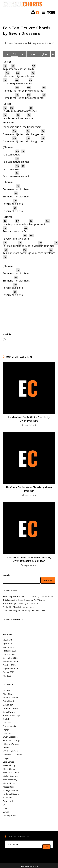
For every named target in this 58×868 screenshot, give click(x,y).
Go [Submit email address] (46, 847)
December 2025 (10, 658)
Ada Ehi (6, 690)
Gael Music (8, 733)
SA (4, 805)
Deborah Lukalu (10, 708)
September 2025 (11, 669)
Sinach (6, 808)
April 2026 (8, 644)
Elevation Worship (11, 715)
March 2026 (8, 647)
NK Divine (7, 798)
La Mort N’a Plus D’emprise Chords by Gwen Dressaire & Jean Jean (29, 559)
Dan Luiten (8, 705)
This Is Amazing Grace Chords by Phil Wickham (24, 600)
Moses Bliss (8, 787)
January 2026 (9, 654)
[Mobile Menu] (47, 12)
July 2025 (7, 676)
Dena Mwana (9, 712)
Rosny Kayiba (9, 801)
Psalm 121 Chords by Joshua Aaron (19, 607)
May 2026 (7, 640)
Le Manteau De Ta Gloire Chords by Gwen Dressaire (29, 419)
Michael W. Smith (11, 772)
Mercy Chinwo (9, 769)
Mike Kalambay (10, 780)
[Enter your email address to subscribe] (29, 844)
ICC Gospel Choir (11, 751)
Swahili (6, 812)
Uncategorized (10, 815)
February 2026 (10, 651)
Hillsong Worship (11, 744)
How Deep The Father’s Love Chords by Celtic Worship (28, 596)
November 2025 (10, 661)
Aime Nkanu (9, 694)
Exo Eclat (7, 723)
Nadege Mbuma (10, 790)
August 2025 (9, 672)
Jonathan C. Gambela (13, 755)
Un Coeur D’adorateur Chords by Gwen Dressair (29, 489)
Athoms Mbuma (10, 698)
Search (6, 575)
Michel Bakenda (10, 776)
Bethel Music (9, 701)
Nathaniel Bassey (11, 794)
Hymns (6, 748)
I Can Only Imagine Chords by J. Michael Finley (24, 611)
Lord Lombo (9, 762)
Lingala (6, 758)
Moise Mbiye (9, 783)
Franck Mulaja (9, 726)
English (6, 719)
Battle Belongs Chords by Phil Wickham (21, 603)
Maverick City (9, 765)
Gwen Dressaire (16, 43)
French (6, 730)
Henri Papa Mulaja (11, 740)
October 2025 (9, 665)
